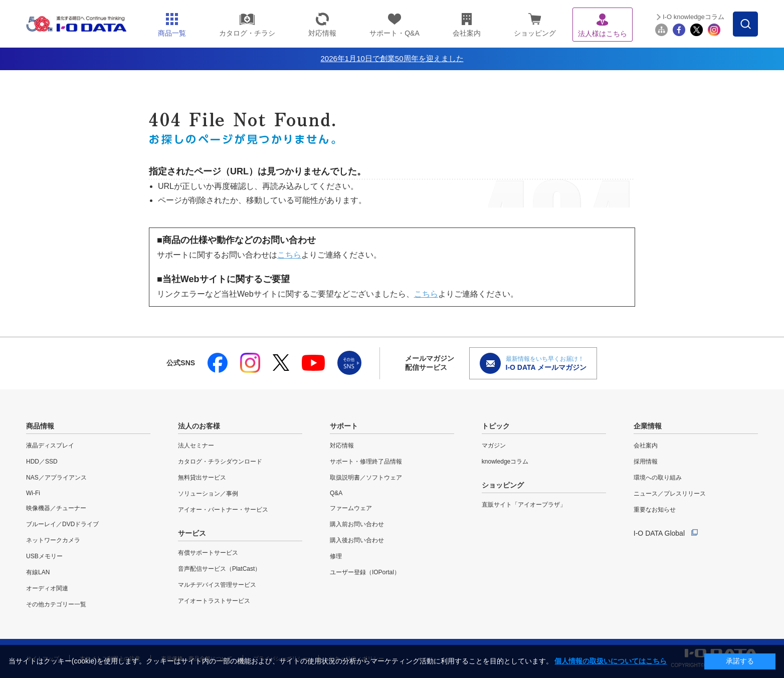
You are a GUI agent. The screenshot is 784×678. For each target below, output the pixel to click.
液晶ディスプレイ (50, 445)
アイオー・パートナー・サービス (223, 510)
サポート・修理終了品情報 (366, 462)
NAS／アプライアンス (56, 478)
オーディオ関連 (47, 588)
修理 (336, 556)
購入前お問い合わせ (357, 524)
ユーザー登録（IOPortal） (365, 572)
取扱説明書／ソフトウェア (366, 478)
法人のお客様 (199, 426)
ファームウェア (351, 508)
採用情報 (646, 462)
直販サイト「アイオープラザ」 (524, 505)
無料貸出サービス (202, 478)
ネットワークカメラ (53, 540)
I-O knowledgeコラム (694, 17)
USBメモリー (44, 556)
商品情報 (40, 426)
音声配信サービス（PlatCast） (219, 569)
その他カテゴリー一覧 (56, 604)
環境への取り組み (658, 478)
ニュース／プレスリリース (670, 494)
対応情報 (342, 445)
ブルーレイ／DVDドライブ (62, 524)
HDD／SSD (42, 462)
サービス (192, 533)
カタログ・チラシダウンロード (220, 462)
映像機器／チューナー (56, 508)
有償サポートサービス (208, 553)
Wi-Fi (33, 493)
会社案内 (646, 445)
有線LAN (38, 572)
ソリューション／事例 (208, 494)
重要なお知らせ (655, 510)
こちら (289, 255)
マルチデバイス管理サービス (217, 585)
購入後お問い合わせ (357, 540)
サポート (344, 426)
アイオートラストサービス (214, 601)
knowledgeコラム (505, 462)
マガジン (494, 445)
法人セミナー (196, 445)
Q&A (336, 493)
